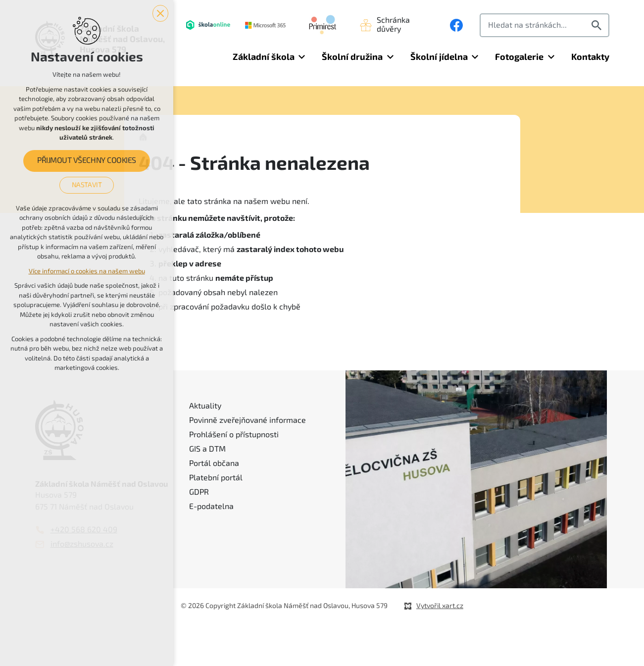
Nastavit (87, 185)
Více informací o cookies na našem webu (87, 271)
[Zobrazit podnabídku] (302, 57)
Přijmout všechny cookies (86, 161)
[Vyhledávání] (598, 25)
